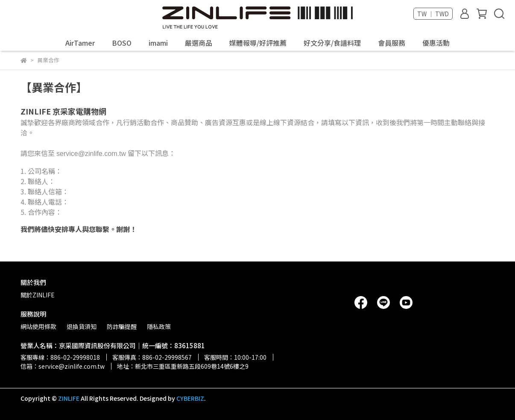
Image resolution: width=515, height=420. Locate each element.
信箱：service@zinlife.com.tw (63, 366)
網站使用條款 (38, 326)
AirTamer (80, 43)
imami (158, 43)
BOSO (122, 43)
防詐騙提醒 (122, 326)
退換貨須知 (82, 326)
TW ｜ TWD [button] (433, 14)
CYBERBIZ (190, 398)
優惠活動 (436, 43)
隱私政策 (159, 326)
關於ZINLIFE (38, 295)
